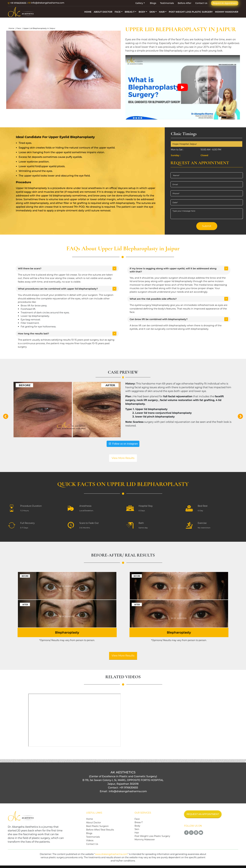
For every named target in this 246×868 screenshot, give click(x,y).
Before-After (185, 3)
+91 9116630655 (17, 3)
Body (137, 826)
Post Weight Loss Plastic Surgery (152, 836)
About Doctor (93, 823)
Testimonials (167, 3)
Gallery (139, 3)
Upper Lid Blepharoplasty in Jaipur (39, 28)
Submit (207, 226)
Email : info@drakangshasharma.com (123, 791)
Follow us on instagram (123, 444)
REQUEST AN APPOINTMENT (203, 814)
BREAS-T (130, 12)
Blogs (153, 3)
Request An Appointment (225, 3)
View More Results (123, 458)
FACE (118, 12)
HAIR (162, 12)
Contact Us (201, 3)
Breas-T (139, 822)
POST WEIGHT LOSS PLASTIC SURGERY (191, 12)
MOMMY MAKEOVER (227, 12)
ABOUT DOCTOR (103, 12)
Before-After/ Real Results (100, 830)
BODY (142, 12)
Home (11, 28)
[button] (6, 415)
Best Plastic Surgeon (97, 826)
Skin (137, 829)
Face (19, 28)
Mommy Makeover (145, 840)
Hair (137, 833)
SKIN (152, 12)
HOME (88, 12)
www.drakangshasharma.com (111, 854)
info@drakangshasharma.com (46, 3)
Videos (90, 840)
